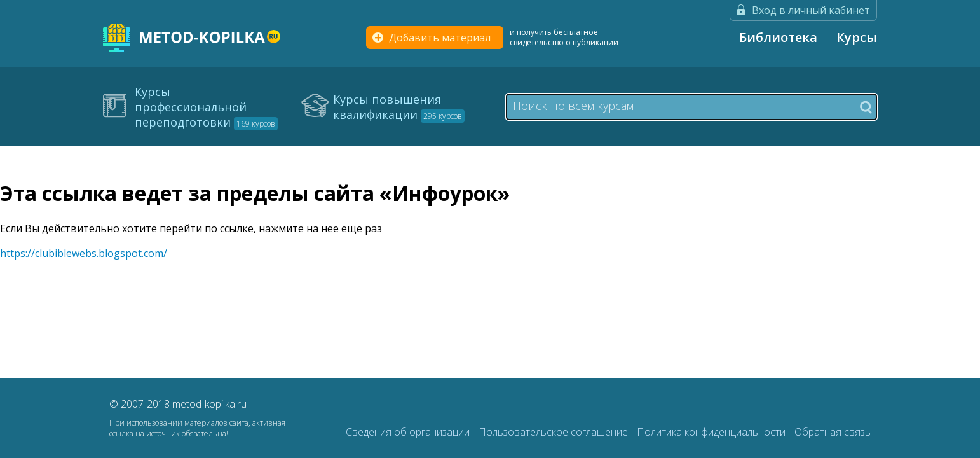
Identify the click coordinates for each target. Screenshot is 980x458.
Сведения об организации (409, 432)
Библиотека (778, 37)
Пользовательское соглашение (555, 432)
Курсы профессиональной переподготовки (206, 107)
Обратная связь (833, 432)
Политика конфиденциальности (712, 432)
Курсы (857, 37)
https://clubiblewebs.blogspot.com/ (84, 253)
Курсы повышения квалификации (399, 107)
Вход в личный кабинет (811, 10)
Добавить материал (440, 38)
